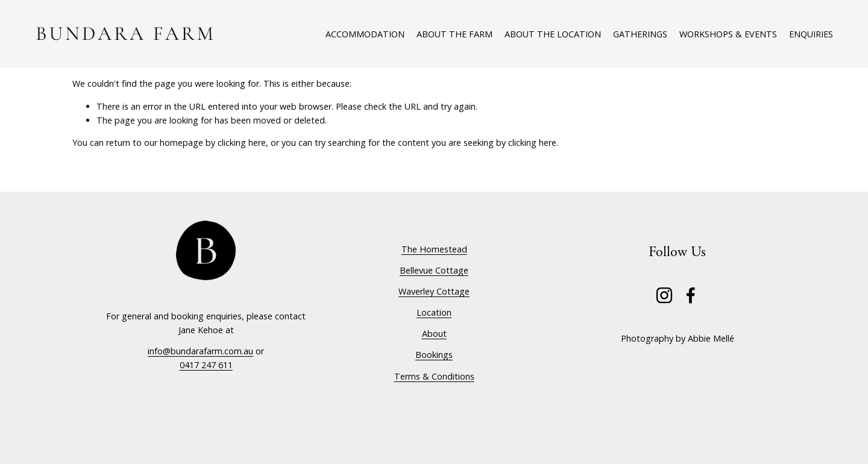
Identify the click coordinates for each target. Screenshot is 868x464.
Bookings (434, 355)
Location (434, 312)
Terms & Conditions (434, 376)
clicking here (242, 143)
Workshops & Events (728, 34)
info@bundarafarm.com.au (200, 351)
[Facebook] (691, 295)
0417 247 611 (206, 365)
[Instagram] (664, 295)
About (434, 334)
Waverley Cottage (434, 291)
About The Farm (454, 34)
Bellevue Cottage (434, 270)
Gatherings (640, 34)
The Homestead (434, 249)
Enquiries (811, 34)
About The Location (553, 34)
